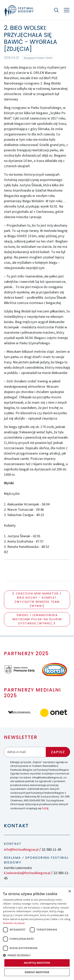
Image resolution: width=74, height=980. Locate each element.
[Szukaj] (56, 10)
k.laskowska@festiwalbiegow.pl (27, 873)
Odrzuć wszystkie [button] (37, 972)
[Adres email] (25, 752)
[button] (37, 955)
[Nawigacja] (67, 10)
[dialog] (37, 934)
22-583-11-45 (51, 850)
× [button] (70, 891)
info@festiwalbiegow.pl (21, 850)
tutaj (45, 808)
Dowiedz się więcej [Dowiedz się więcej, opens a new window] (14, 923)
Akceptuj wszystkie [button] (37, 963)
